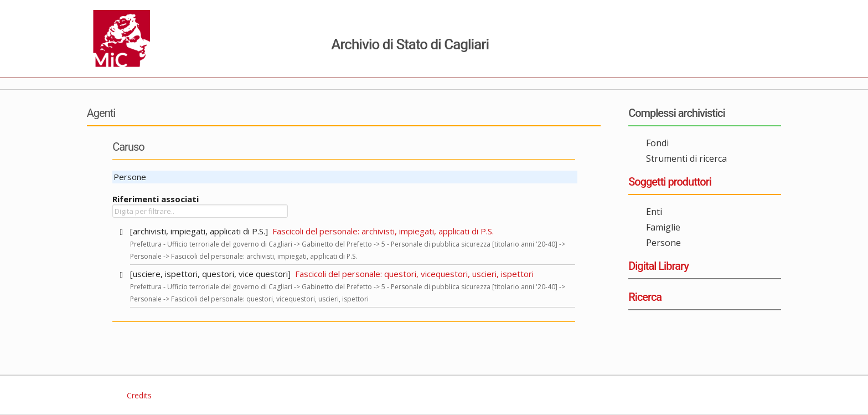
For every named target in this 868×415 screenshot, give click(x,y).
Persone (663, 243)
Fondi (657, 143)
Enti (654, 212)
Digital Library (658, 266)
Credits (138, 395)
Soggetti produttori (670, 182)
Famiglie (663, 227)
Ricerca (645, 297)
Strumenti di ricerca (686, 158)
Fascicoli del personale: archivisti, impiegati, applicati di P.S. (383, 231)
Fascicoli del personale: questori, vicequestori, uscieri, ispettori (414, 274)
